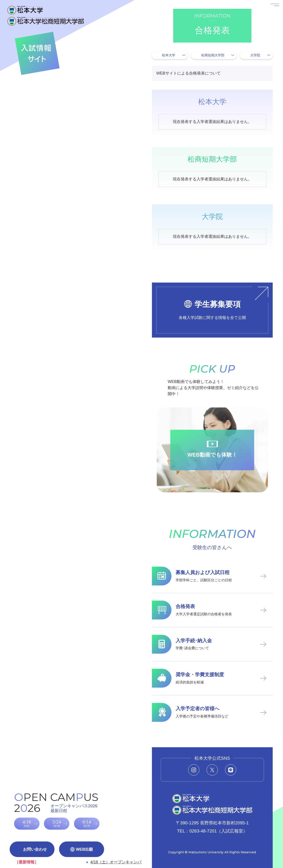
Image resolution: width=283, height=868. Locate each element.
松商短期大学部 (213, 55)
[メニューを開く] (269, 14)
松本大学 (169, 55)
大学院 (255, 55)
